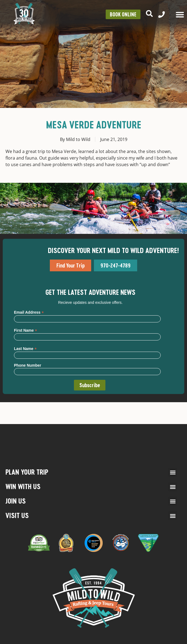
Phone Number (28, 365)
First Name (25, 330)
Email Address (29, 312)
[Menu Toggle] (180, 14)
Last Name (25, 349)
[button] (173, 472)
